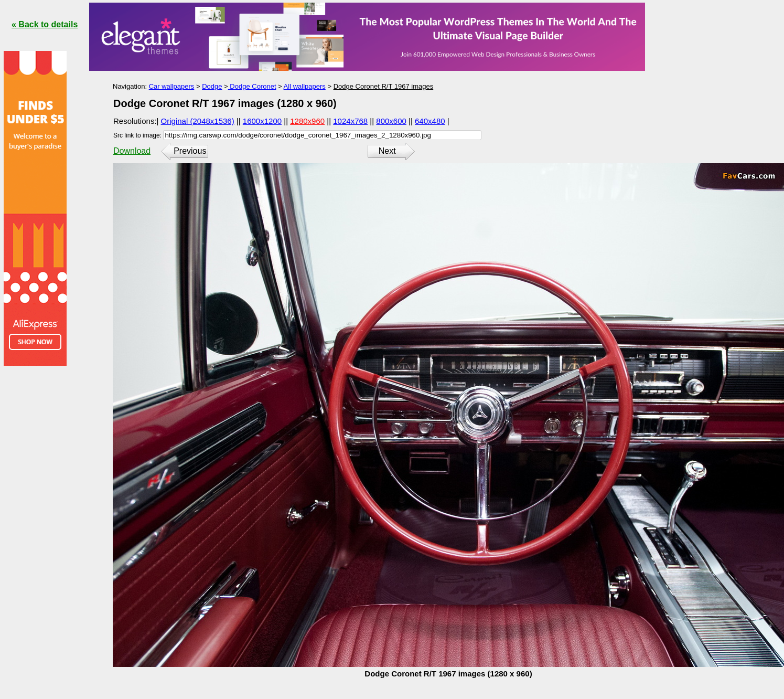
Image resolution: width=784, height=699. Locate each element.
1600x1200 (262, 121)
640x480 (430, 121)
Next (387, 151)
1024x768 (350, 121)
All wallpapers (305, 86)
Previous (190, 151)
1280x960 (307, 121)
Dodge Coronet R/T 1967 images (384, 86)
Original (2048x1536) (198, 121)
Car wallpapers (172, 86)
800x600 (391, 121)
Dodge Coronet (252, 86)
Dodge (212, 86)
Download (132, 151)
